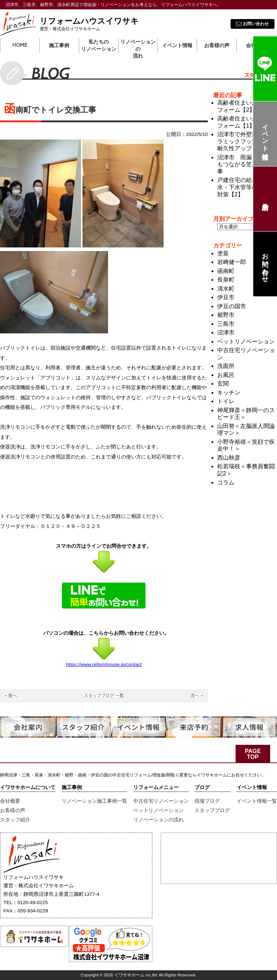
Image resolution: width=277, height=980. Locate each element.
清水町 (226, 289)
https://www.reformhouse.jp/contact (104, 664)
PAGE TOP (253, 754)
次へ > (197, 696)
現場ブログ (207, 801)
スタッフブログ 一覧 (104, 696)
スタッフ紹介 (15, 820)
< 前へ (11, 696)
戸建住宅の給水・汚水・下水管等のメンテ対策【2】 (246, 187)
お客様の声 (13, 810)
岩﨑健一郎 (232, 262)
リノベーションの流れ (138, 46)
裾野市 (226, 315)
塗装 (223, 253)
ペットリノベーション (246, 341)
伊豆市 (226, 297)
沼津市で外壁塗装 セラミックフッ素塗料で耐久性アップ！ (246, 141)
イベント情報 (265, 134)
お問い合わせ (265, 264)
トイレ (226, 401)
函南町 (226, 271)
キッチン (229, 393)
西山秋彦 (229, 458)
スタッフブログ (212, 810)
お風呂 (226, 375)
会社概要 (10, 801)
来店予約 (265, 199)
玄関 (223, 384)
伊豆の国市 (232, 306)
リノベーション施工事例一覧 (94, 801)
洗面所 (226, 366)
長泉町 (226, 280)
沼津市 (226, 332)
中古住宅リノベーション (161, 801)
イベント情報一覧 (257, 801)
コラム (226, 482)
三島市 (226, 324)
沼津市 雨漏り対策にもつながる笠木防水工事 (246, 164)
